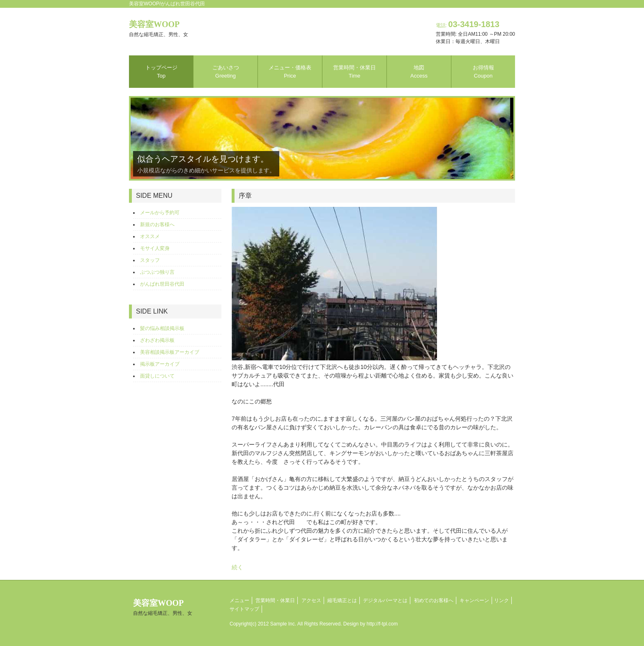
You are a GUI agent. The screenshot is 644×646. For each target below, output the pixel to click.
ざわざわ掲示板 (157, 340)
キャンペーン (474, 600)
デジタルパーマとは (385, 600)
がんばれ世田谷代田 (162, 284)
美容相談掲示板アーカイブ (170, 352)
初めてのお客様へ (434, 600)
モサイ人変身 (155, 248)
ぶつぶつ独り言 (157, 272)
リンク (501, 600)
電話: (468, 25)
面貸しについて (157, 376)
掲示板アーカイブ (160, 364)
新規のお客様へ (157, 224)
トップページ (161, 72)
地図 (419, 72)
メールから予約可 (160, 213)
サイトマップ (244, 609)
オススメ (150, 236)
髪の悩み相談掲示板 (162, 328)
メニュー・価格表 (290, 72)
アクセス (311, 600)
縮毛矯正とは (342, 600)
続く (237, 567)
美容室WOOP (159, 29)
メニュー (239, 600)
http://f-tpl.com (382, 624)
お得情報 (483, 72)
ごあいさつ (226, 72)
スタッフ (150, 260)
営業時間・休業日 (354, 72)
